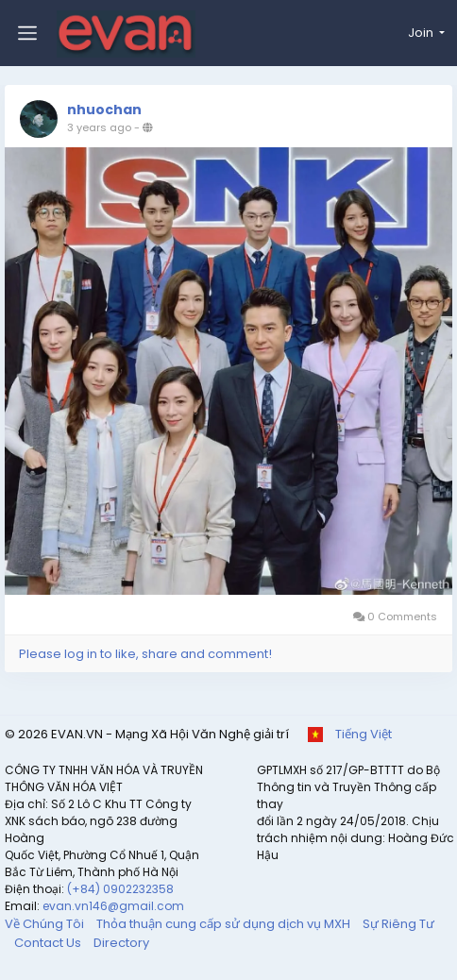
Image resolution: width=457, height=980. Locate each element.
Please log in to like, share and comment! (145, 654)
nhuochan (104, 110)
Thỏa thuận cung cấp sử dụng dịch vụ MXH (225, 924)
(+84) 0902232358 (120, 889)
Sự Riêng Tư (398, 924)
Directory (121, 943)
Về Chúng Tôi (46, 924)
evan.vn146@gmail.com (113, 906)
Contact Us (49, 943)
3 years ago (99, 127)
